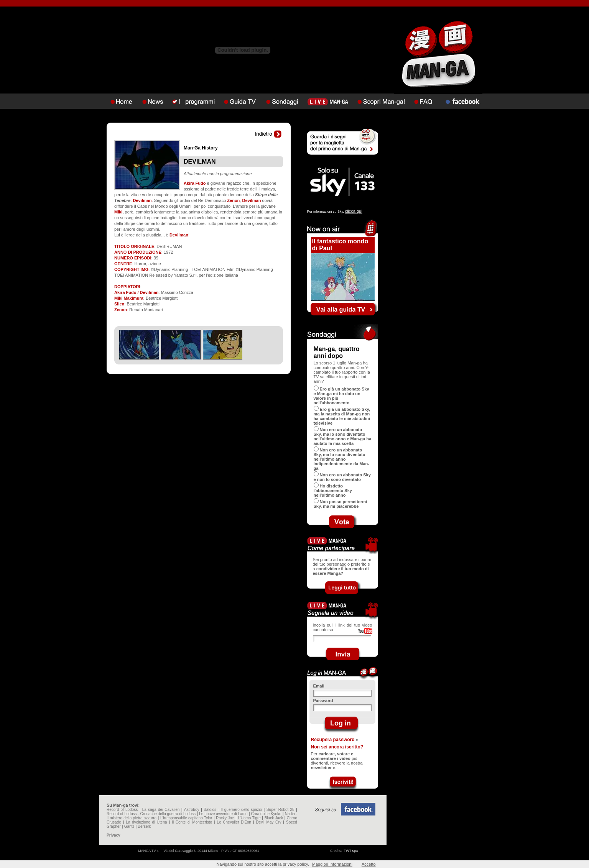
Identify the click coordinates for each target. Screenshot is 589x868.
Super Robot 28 (281, 810)
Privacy (114, 835)
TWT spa (351, 851)
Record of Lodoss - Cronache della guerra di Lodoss (151, 814)
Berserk (144, 826)
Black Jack (274, 818)
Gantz (129, 826)
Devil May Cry (269, 822)
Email (319, 686)
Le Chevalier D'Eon (234, 822)
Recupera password (333, 740)
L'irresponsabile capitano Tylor (186, 818)
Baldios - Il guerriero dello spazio (233, 810)
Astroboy (192, 810)
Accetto (369, 864)
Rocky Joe (225, 818)
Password (323, 701)
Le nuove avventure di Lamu (223, 814)
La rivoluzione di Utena (146, 822)
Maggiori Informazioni (332, 864)
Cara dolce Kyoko (266, 814)
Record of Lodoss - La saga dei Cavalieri (143, 810)
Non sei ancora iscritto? (337, 747)
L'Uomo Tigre (249, 818)
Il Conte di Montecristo (192, 822)
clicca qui (353, 211)
